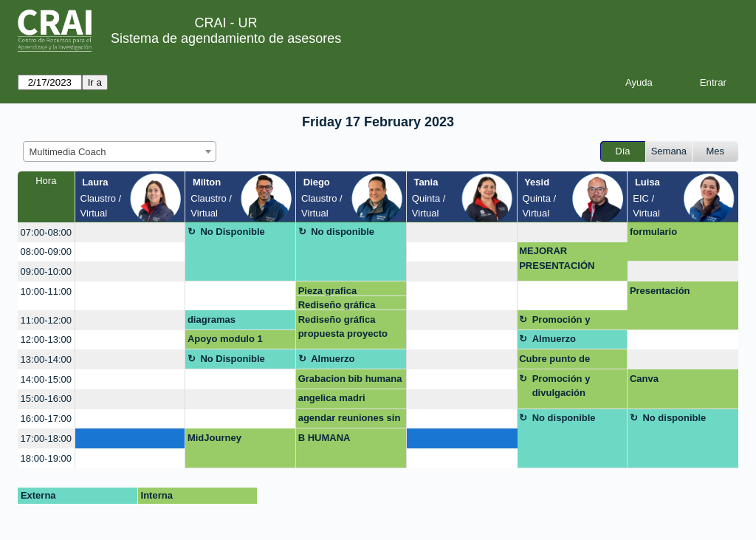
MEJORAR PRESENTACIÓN (557, 258)
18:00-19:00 (46, 458)
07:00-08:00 (46, 232)
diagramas (212, 319)
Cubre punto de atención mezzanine (564, 361)
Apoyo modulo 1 (225, 339)
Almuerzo (554, 339)
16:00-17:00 (46, 418)
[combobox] (120, 151)
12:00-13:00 (46, 339)
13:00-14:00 (46, 359)
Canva (644, 379)
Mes (716, 151)
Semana (669, 151)
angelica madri (332, 398)
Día (622, 151)
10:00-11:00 (46, 291)
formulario (653, 232)
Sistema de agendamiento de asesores (226, 38)
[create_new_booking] (130, 232)
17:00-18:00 (46, 438)
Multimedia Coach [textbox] (68, 152)
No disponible (343, 232)
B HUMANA (324, 438)
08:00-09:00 (46, 252)
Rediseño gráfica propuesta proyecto (343, 305)
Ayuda (639, 82)
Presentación (660, 291)
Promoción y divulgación (561, 322)
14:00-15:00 (46, 379)
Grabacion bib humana (350, 379)
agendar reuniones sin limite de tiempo (350, 420)
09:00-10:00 (46, 271)
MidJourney (214, 438)
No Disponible (232, 232)
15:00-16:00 (46, 399)
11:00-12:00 (46, 320)
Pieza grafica (328, 291)
